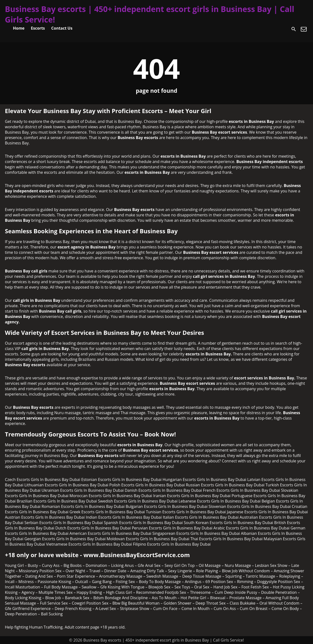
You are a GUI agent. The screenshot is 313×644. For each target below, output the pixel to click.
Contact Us (62, 28)
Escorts (38, 28)
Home (19, 28)
